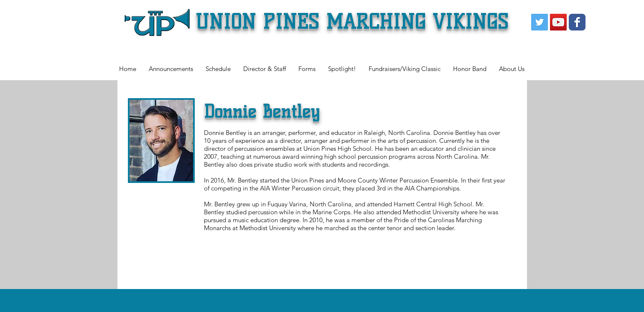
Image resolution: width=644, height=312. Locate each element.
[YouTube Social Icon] (558, 22)
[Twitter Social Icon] (540, 22)
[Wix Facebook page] (577, 22)
